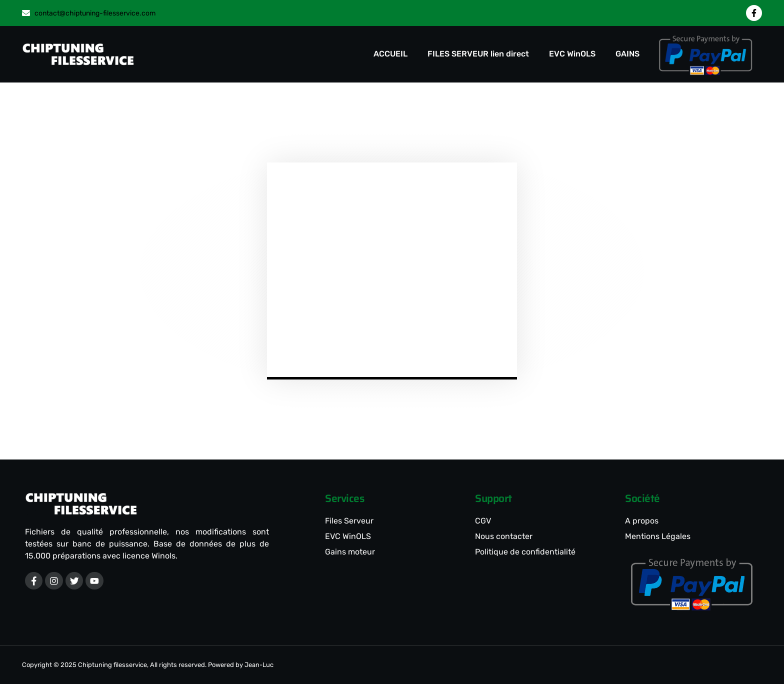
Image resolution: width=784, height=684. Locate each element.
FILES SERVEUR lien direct (478, 54)
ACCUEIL (390, 54)
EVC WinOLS (572, 54)
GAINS (627, 54)
